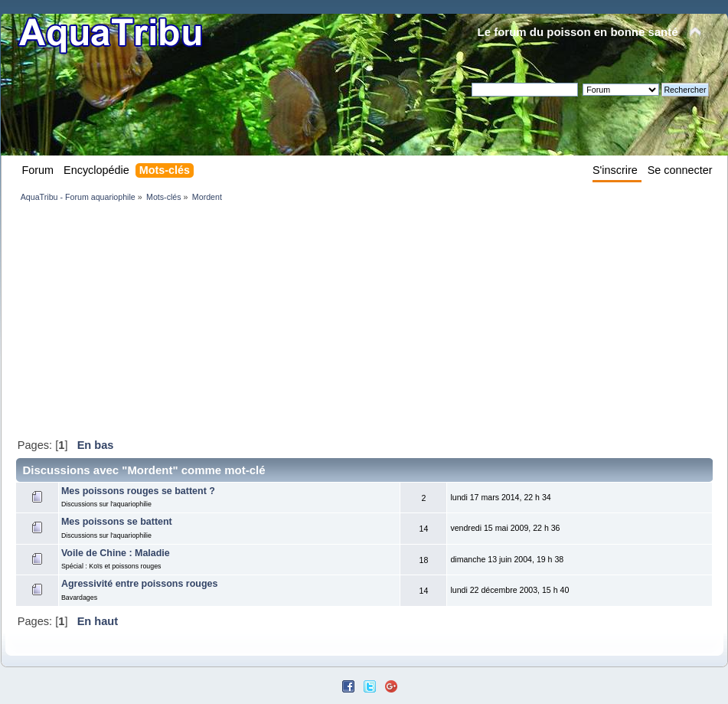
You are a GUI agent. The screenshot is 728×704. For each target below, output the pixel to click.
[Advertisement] (203, 319)
